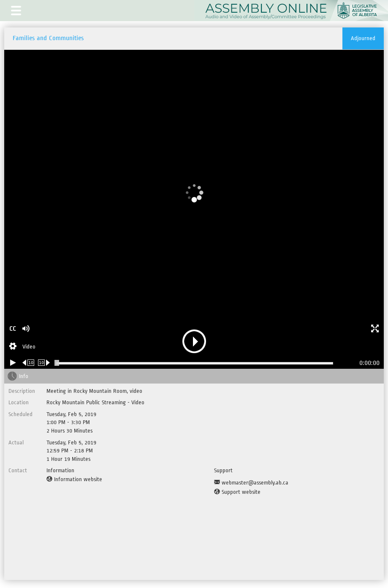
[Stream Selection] (22, 347)
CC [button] (13, 329)
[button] (16, 11)
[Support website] (237, 492)
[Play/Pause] (13, 363)
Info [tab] (24, 376)
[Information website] (74, 479)
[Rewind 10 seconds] (28, 363)
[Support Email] (251, 483)
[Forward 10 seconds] (44, 363)
